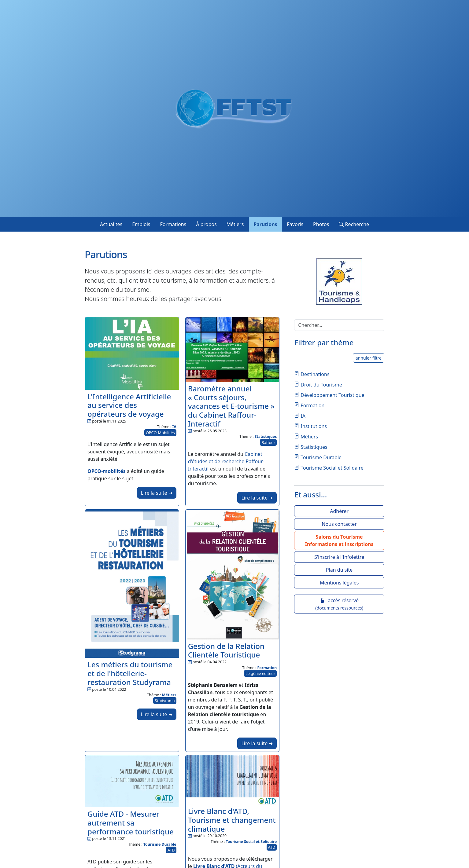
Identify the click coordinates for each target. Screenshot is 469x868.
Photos (321, 224)
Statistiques (266, 436)
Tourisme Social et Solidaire (251, 842)
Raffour (268, 442)
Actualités (111, 224)
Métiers (235, 224)
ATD (171, 850)
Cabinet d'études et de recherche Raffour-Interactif (226, 461)
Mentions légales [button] (339, 583)
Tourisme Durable (160, 844)
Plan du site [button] (339, 570)
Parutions (265, 224)
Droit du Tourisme (321, 385)
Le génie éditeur (260, 673)
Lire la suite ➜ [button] (157, 493)
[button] (339, 540)
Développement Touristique (332, 395)
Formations (173, 224)
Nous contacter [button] (339, 524)
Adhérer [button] (339, 511)
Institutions (314, 426)
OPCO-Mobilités (160, 433)
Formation (267, 668)
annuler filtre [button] (369, 358)
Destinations (315, 374)
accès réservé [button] (339, 604)
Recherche (354, 224)
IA (174, 427)
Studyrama (165, 701)
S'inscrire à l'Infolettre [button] (339, 557)
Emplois (141, 224)
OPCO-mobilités (107, 471)
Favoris (295, 224)
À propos (206, 224)
